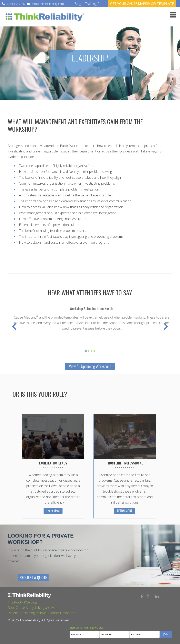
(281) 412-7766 (16, 4)
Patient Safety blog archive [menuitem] (27, 613)
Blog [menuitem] (78, 4)
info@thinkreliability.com (48, 4)
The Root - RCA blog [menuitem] (22, 602)
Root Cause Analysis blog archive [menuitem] (32, 608)
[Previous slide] (15, 326)
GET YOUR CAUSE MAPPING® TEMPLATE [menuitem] (142, 4)
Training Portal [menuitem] (96, 4)
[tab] (86, 351)
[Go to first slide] (165, 326)
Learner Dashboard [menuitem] (62, 613)
